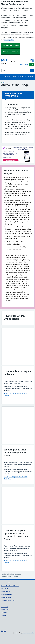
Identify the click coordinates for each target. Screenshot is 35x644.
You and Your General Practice (10, 586)
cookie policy (9, 40)
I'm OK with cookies (11, 46)
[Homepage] (11, 61)
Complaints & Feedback (8, 583)
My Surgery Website (28, 633)
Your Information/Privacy (8, 600)
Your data (4, 613)
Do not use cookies (10, 52)
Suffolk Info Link (6, 592)
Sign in (4, 631)
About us (8, 77)
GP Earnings (5, 589)
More (31, 76)
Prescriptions (22, 77)
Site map (4, 615)
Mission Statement (7, 594)
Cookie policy (5, 610)
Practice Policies (6, 597)
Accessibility (5, 607)
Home (15, 77)
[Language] (32, 60)
